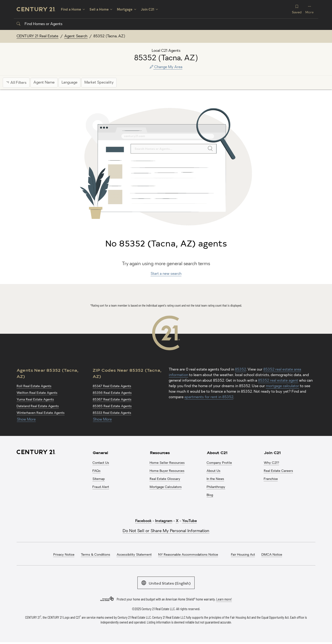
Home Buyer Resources (167, 471)
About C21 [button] (217, 453)
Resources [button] (160, 453)
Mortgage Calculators (166, 487)
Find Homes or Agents (40, 24)
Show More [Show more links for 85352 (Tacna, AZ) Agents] (26, 420)
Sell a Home (99, 9)
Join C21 (148, 9)
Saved (297, 9)
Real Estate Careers (278, 471)
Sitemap (99, 479)
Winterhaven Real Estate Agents (41, 413)
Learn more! (224, 599)
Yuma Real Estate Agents (35, 400)
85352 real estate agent (278, 381)
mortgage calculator (282, 386)
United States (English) (166, 583)
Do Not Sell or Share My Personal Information (166, 531)
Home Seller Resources (167, 463)
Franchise (271, 479)
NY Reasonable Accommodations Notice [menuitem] (188, 555)
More (309, 9)
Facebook (143, 521)
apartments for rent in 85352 (209, 397)
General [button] (100, 453)
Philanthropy (216, 487)
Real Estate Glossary (165, 479)
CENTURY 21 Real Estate (38, 36)
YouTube (190, 521)
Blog (210, 495)
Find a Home (71, 9)
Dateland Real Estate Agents (38, 406)
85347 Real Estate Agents (112, 386)
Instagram (164, 521)
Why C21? (271, 463)
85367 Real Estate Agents (112, 400)
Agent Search (76, 36)
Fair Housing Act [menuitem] (243, 555)
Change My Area (166, 67)
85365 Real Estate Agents (112, 406)
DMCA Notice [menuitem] (272, 555)
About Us (213, 471)
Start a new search (166, 274)
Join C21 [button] (272, 453)
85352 (240, 370)
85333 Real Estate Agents (112, 413)
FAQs (96, 471)
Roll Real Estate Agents (34, 386)
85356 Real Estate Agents (112, 393)
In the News (215, 479)
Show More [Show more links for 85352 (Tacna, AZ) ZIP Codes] (102, 420)
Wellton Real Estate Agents (37, 393)
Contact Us (101, 463)
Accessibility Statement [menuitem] (134, 555)
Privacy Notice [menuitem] (64, 555)
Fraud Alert (101, 487)
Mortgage (125, 9)
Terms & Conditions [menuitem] (96, 555)
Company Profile (219, 463)
